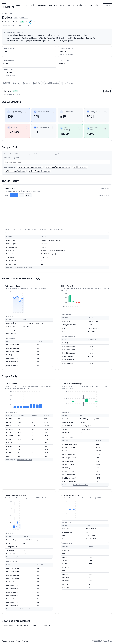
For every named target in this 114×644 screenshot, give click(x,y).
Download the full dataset (24, 267)
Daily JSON (47, 626)
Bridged (14, 195)
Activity (34, 5)
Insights (97, 5)
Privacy (11, 641)
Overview (16, 83)
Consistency (54, 5)
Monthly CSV (8, 626)
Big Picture (37, 83)
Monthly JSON (22, 626)
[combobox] (108, 5)
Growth (63, 5)
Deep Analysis (68, 83)
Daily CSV (35, 626)
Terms (18, 641)
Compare (25, 5)
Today (18, 5)
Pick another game (11, 158)
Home (4, 13)
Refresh (107, 91)
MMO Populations (8, 5)
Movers (71, 5)
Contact (25, 641)
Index (28, 195)
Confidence (88, 5)
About (4, 641)
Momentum (43, 5)
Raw (22, 195)
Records (79, 5)
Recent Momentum (52, 83)
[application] (57, 213)
